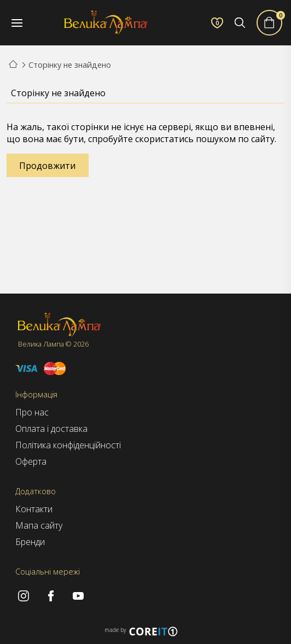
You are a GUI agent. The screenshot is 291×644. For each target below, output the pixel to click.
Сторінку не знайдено (70, 65)
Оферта (31, 461)
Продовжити (47, 166)
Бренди (30, 542)
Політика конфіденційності (68, 445)
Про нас (32, 412)
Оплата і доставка (51, 429)
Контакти (34, 509)
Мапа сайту (39, 525)
